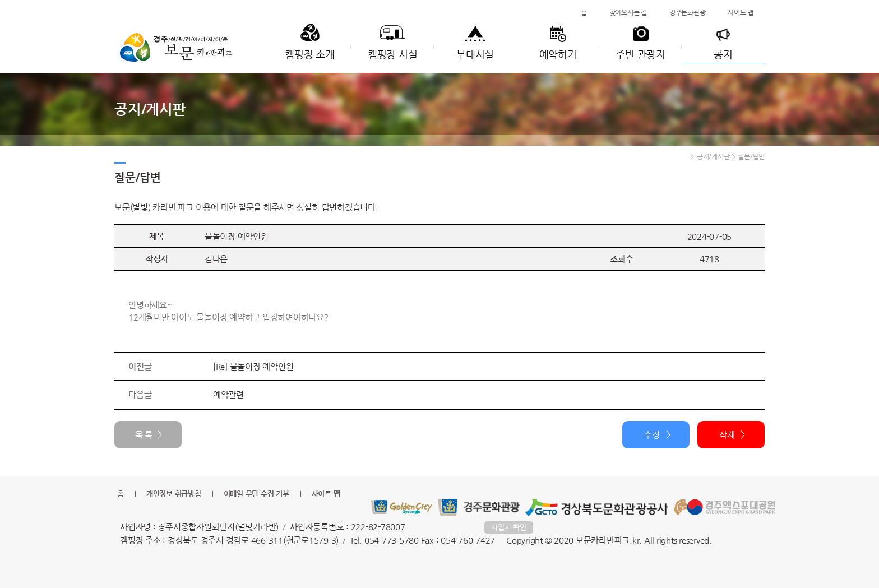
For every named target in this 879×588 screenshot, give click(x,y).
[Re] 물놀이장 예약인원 (253, 366)
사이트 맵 (741, 12)
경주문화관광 (688, 12)
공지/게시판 (713, 156)
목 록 (144, 435)
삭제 (727, 435)
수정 (652, 435)
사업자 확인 (509, 527)
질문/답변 (751, 156)
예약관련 (228, 394)
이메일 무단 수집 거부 (256, 494)
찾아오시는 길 (628, 12)
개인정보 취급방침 (174, 494)
